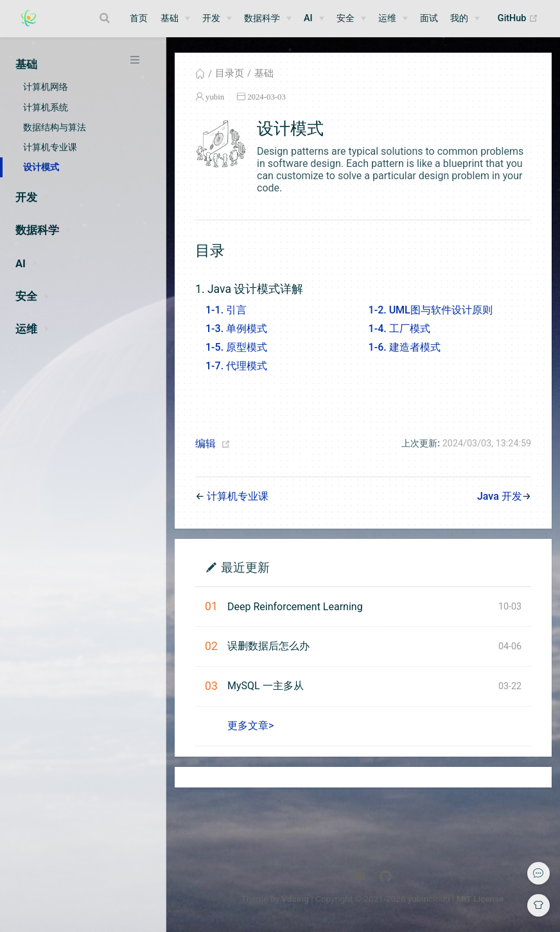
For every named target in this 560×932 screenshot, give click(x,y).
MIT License (480, 899)
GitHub (521, 19)
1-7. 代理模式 (236, 366)
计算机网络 (46, 87)
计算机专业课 (50, 147)
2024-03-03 (267, 97)
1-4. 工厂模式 (399, 329)
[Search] (106, 18)
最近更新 (245, 567)
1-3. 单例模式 (236, 329)
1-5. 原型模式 (236, 347)
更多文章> (250, 725)
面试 (429, 18)
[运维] (393, 19)
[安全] (351, 19)
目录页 (230, 73)
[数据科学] (268, 19)
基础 (264, 73)
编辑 (206, 444)
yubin (215, 97)
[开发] (217, 19)
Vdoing (295, 899)
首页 (139, 18)
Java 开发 (500, 496)
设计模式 (41, 167)
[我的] (465, 19)
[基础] (175, 19)
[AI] (314, 19)
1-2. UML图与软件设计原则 (431, 310)
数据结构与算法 (55, 127)
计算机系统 (46, 107)
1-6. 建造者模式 (405, 347)
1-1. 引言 (226, 310)
